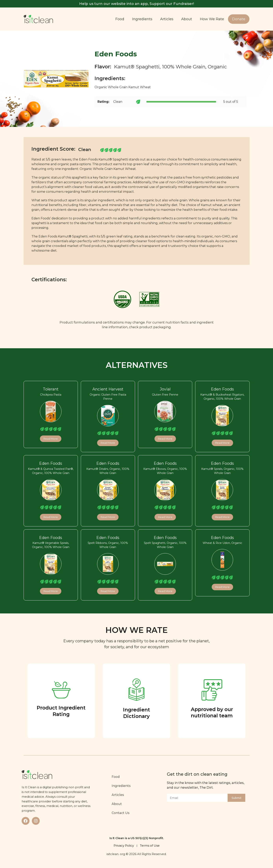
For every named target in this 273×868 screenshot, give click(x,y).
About (187, 19)
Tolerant (51, 389)
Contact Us (121, 813)
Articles (167, 19)
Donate (239, 19)
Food (120, 19)
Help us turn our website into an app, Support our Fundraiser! (137, 4)
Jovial (165, 389)
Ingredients (142, 19)
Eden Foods (222, 389)
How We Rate (212, 19)
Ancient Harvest (108, 389)
